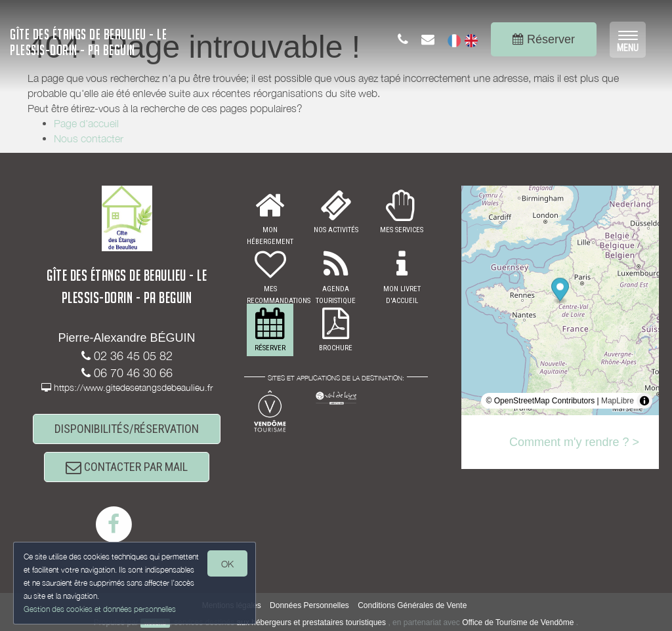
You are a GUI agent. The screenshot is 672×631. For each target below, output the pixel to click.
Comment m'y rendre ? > (574, 442)
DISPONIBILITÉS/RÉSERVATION (127, 429)
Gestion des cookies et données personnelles (100, 609)
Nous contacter (89, 138)
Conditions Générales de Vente (412, 605)
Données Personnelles (309, 605)
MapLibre (618, 401)
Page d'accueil (86, 123)
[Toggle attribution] (644, 401)
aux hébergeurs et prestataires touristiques (311, 622)
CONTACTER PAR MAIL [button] (127, 467)
